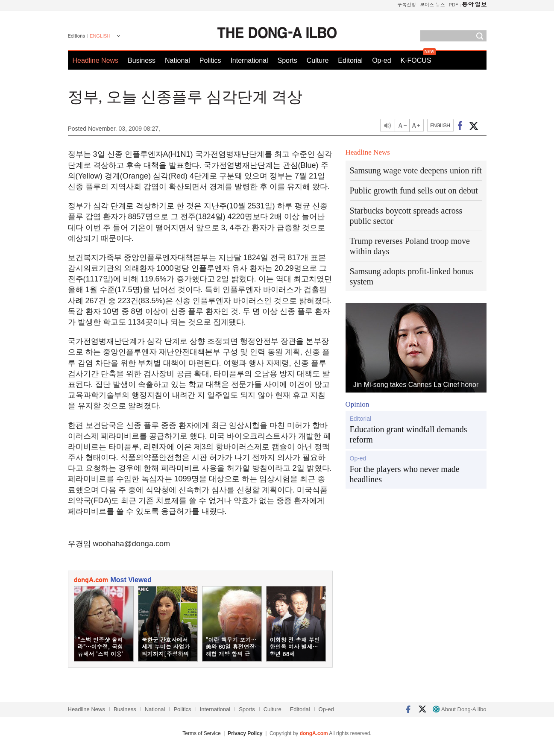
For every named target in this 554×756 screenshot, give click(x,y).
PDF (454, 4)
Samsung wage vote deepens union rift (416, 170)
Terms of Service (201, 733)
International (249, 60)
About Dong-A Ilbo (459, 709)
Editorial (350, 60)
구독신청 (407, 4)
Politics (210, 60)
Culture (318, 60)
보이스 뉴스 (432, 4)
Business (142, 60)
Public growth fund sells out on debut (414, 190)
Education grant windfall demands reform (409, 434)
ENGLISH (100, 36)
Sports (287, 60)
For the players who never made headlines (405, 474)
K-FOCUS (416, 60)
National (177, 60)
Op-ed (381, 60)
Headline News (96, 60)
